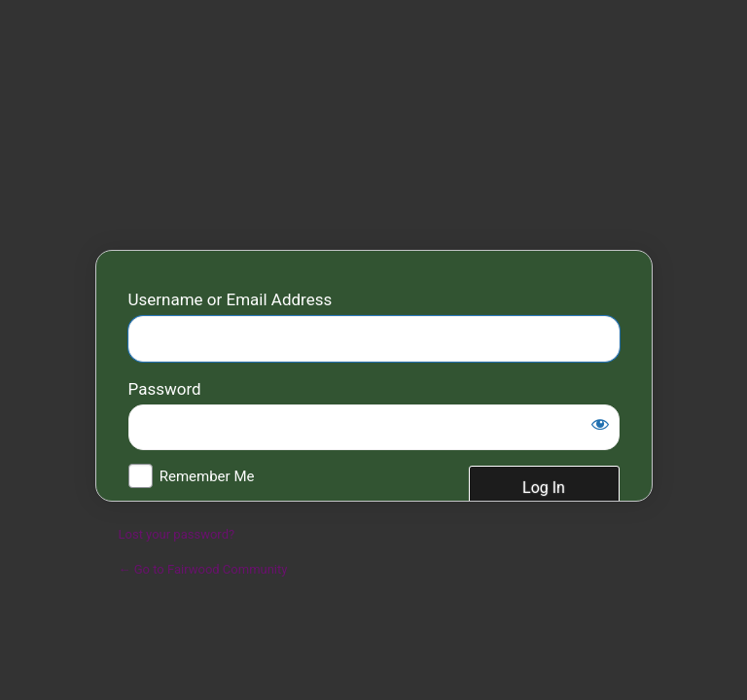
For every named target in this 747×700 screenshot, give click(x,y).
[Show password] (600, 424)
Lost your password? (177, 534)
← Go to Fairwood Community (203, 569)
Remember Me (207, 476)
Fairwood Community (374, 131)
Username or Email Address (231, 299)
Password (165, 389)
